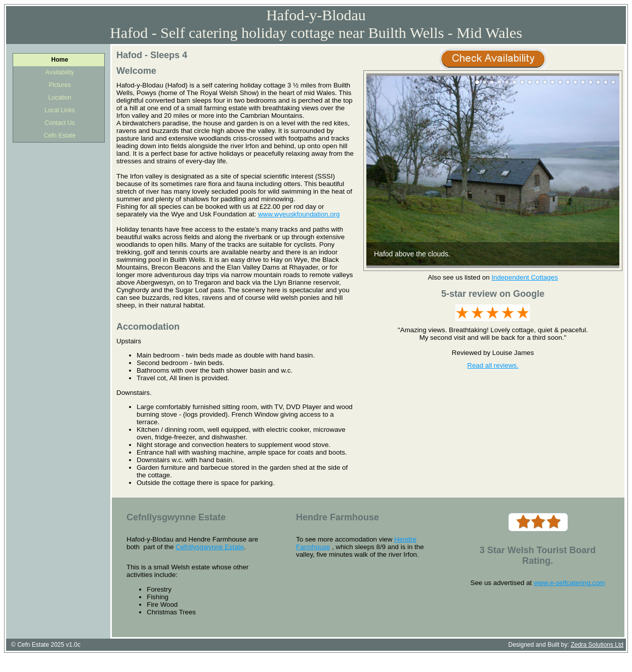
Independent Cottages (524, 277)
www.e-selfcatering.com (570, 583)
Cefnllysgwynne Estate (210, 547)
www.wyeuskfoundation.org (299, 214)
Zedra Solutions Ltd (597, 645)
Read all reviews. (493, 365)
